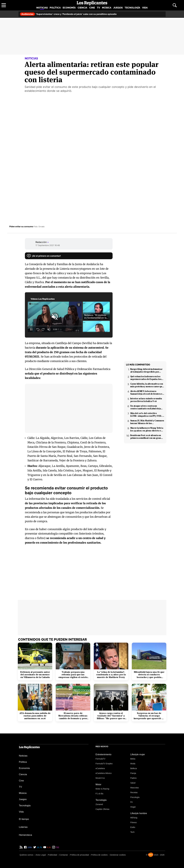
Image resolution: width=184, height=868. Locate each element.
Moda (133, 764)
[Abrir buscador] (175, 5)
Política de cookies (99, 855)
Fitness (134, 822)
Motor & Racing (102, 789)
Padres (134, 778)
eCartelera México (104, 773)
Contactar (64, 855)
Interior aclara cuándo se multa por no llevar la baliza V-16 (146, 400)
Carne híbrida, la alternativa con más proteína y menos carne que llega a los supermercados (147, 385)
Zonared (99, 804)
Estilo (133, 827)
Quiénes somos (27, 855)
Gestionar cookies (118, 855)
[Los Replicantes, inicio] (92, 3)
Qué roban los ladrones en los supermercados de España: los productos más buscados (146, 378)
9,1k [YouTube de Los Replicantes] (48, 847)
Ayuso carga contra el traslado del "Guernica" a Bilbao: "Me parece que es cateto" (111, 716)
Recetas (134, 792)
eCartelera (100, 768)
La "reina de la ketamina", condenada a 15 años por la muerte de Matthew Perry (111, 675)
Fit (132, 802)
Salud (133, 783)
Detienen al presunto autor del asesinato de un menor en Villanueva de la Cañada (35, 675)
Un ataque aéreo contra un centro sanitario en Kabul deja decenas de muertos (146, 407)
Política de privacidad (80, 855)
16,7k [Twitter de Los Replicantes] (39, 847)
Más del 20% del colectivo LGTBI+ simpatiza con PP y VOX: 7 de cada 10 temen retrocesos (147, 415)
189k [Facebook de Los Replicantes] (29, 847)
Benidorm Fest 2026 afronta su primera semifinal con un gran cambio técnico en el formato (146, 437)
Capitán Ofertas (103, 809)
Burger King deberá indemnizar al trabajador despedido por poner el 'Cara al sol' (146, 370)
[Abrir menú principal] (4, 5)
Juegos (118, 8)
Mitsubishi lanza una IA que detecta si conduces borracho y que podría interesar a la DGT (149, 675)
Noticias (42, 8)
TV (98, 8)
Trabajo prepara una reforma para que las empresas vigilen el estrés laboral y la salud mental (73, 675)
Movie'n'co (100, 778)
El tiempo (24, 819)
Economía (69, 8)
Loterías (23, 827)
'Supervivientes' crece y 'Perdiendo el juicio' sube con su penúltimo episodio (68, 14)
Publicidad (53, 855)
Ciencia (82, 8)
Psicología (135, 797)
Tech (133, 832)
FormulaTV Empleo (104, 764)
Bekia (133, 759)
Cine (92, 8)
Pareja (133, 773)
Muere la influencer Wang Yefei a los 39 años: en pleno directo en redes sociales (147, 429)
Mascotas (135, 788)
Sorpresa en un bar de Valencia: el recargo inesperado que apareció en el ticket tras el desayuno (149, 716)
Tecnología (132, 8)
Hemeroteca (26, 835)
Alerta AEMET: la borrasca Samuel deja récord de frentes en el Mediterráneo (147, 392)
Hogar (133, 807)
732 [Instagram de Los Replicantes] (57, 847)
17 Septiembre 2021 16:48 (48, 245)
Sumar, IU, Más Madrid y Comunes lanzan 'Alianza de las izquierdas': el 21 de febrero (147, 422)
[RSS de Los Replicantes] (21, 847)
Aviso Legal (41, 855)
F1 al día (99, 794)
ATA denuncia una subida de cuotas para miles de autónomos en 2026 (35, 716)
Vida (145, 8)
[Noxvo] (151, 855)
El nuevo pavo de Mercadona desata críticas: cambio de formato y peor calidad (73, 716)
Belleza (134, 768)
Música (107, 8)
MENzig (134, 818)
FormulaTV (100, 759)
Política (55, 8)
